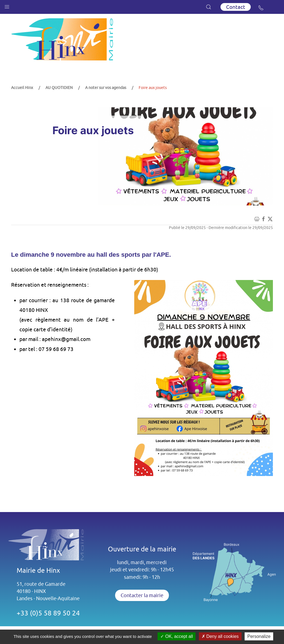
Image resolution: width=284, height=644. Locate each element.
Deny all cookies (220, 636)
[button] (7, 6)
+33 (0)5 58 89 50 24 (48, 613)
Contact (236, 7)
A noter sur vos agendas (106, 88)
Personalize (259, 636)
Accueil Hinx (22, 88)
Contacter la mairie (142, 595)
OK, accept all (177, 636)
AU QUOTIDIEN (59, 88)
